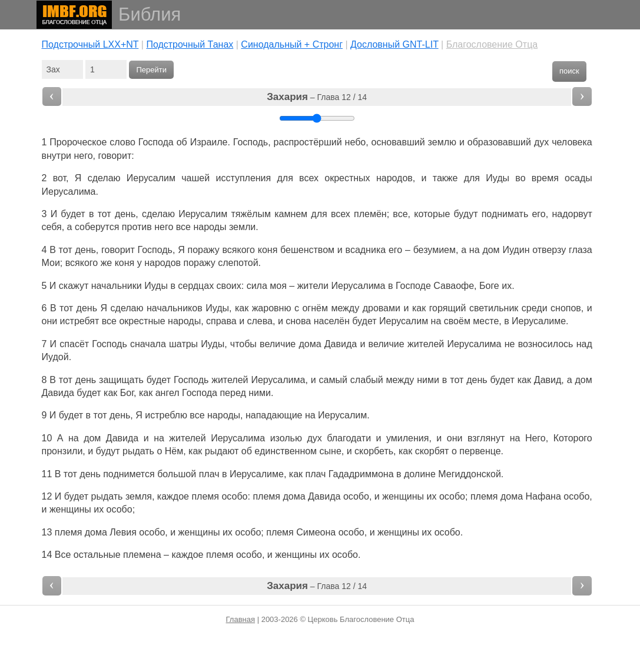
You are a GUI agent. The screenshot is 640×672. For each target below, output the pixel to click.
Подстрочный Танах (190, 44)
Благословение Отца (492, 44)
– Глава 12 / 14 (317, 97)
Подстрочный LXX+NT (90, 44)
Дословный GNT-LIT (394, 44)
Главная (241, 619)
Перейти (151, 70)
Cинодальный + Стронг (292, 44)
